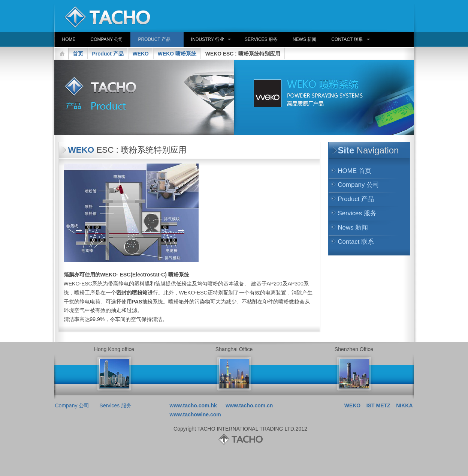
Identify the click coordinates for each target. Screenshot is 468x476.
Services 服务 (357, 213)
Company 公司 (359, 185)
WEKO (141, 54)
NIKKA (404, 405)
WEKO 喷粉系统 (177, 54)
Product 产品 (108, 54)
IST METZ (378, 405)
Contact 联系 (356, 242)
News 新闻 (353, 227)
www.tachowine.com (195, 414)
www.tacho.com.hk (193, 405)
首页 (78, 54)
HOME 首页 (355, 171)
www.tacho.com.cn (249, 405)
